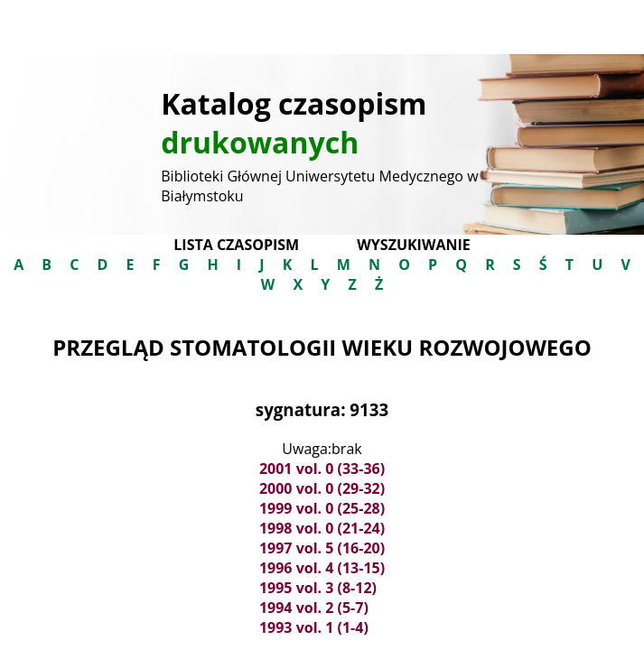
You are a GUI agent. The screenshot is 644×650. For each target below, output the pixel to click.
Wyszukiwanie (413, 245)
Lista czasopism (236, 245)
